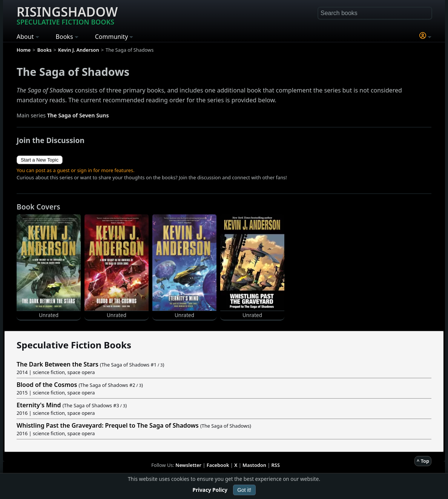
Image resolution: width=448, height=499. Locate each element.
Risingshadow (67, 15)
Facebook (218, 465)
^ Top (423, 461)
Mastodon (254, 465)
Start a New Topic (40, 160)
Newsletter (188, 465)
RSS (276, 465)
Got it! (244, 490)
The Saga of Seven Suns (78, 115)
